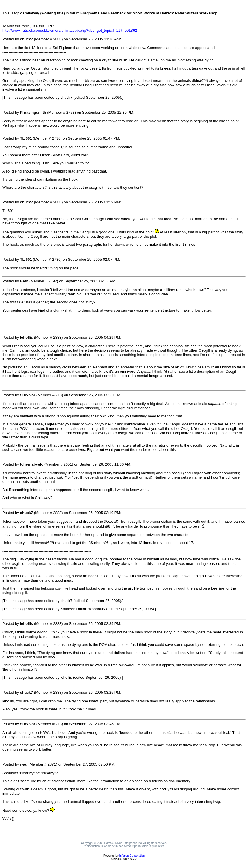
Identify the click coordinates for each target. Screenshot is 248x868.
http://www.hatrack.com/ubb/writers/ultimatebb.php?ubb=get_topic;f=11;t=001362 (70, 30)
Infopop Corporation (132, 856)
